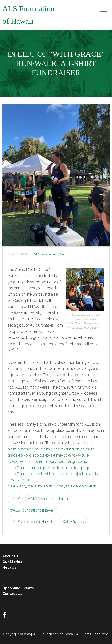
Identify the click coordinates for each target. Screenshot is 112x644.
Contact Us (12, 594)
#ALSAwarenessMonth (48, 499)
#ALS (15, 499)
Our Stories (12, 562)
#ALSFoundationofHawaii (32, 510)
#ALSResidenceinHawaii (31, 522)
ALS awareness (46, 254)
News (64, 254)
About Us (10, 556)
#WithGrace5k (73, 522)
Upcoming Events (18, 588)
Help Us (9, 567)
